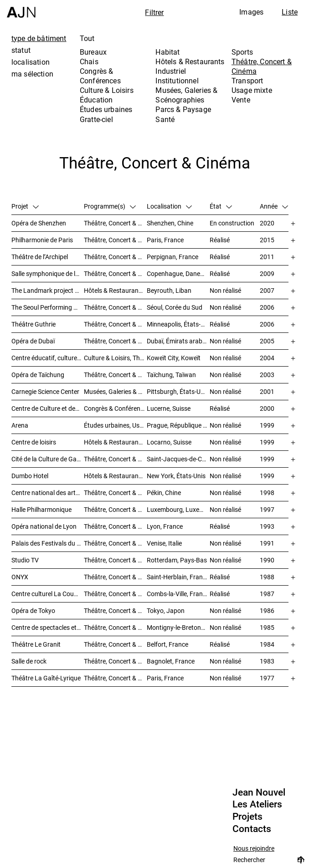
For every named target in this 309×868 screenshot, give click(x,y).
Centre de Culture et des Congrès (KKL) (48, 408)
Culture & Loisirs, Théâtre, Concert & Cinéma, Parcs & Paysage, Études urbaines (115, 358)
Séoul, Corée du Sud (175, 307)
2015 (267, 240)
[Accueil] (21, 9)
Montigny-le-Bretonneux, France (178, 627)
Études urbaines (106, 109)
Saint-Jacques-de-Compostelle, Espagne (178, 459)
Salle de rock (29, 661)
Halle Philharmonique (41, 509)
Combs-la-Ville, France (178, 594)
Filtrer (154, 12)
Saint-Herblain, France (178, 577)
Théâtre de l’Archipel (40, 257)
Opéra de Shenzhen (39, 223)
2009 (267, 273)
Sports (242, 52)
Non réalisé (225, 290)
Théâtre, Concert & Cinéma (262, 66)
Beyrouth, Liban (169, 290)
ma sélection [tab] (32, 74)
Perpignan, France (173, 257)
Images (251, 12)
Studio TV (25, 560)
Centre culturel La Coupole (48, 594)
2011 (267, 257)
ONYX (20, 577)
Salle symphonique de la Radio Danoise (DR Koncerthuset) (48, 273)
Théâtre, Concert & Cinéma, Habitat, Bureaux (115, 560)
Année (274, 206)
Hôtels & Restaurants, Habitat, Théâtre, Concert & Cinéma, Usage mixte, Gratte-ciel (115, 290)
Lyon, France (165, 526)
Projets (247, 817)
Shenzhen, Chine (170, 223)
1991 (267, 543)
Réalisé (220, 240)
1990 (267, 560)
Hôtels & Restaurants (190, 61)
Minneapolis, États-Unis (178, 324)
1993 (267, 526)
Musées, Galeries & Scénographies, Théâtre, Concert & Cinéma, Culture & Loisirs (115, 391)
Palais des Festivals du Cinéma (48, 543)
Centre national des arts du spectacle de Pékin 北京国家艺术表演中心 (48, 493)
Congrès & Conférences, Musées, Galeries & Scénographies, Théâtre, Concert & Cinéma (115, 408)
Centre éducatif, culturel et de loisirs (48, 358)
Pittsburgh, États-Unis (178, 391)
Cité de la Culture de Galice (48, 459)
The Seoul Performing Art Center (48, 307)
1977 (267, 678)
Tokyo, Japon (166, 610)
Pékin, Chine (164, 493)
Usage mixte (252, 90)
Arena (20, 425)
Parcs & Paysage (183, 109)
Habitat (167, 52)
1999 (267, 425)
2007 (267, 290)
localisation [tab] (31, 62)
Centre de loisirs (34, 442)
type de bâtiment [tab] (39, 38)
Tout (87, 38)
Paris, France (165, 240)
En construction (232, 223)
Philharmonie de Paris (42, 240)
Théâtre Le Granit (36, 644)
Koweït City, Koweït (174, 358)
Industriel (171, 71)
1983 (267, 661)
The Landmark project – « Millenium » (48, 290)
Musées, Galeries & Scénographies (186, 95)
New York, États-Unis (176, 476)
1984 (267, 644)
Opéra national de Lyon (44, 526)
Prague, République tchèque (178, 425)
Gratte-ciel (96, 119)
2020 (267, 223)
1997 (267, 509)
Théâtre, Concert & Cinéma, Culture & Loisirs (115, 493)
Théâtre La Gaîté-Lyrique (46, 678)
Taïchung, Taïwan (171, 375)
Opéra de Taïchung (38, 375)
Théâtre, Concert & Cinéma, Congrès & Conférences (115, 627)
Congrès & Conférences (100, 76)
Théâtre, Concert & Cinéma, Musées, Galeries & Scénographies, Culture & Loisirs (115, 459)
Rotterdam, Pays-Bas (177, 560)
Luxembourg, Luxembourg (178, 509)
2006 (267, 307)
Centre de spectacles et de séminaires (48, 627)
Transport (247, 81)
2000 (267, 408)
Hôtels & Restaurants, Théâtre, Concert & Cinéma (115, 476)
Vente (241, 100)
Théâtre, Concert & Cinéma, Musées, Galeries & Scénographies (115, 341)
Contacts (252, 829)
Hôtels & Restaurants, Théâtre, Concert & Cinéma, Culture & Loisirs (115, 442)
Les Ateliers (257, 804)
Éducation (96, 100)
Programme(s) (110, 206)
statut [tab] (21, 50)
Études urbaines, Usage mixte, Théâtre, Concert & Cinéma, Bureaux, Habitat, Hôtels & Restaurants (115, 425)
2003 (267, 375)
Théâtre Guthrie (33, 324)
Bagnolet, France (171, 661)
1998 (267, 493)
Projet (25, 206)
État (221, 206)
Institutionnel (177, 81)
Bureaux (93, 52)
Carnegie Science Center (45, 391)
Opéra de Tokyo (33, 610)
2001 (267, 391)
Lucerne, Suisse (169, 408)
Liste (290, 12)
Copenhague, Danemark (178, 273)
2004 (267, 358)
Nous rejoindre (254, 849)
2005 (267, 341)
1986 (267, 610)
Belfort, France (167, 644)
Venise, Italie (164, 543)
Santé (165, 119)
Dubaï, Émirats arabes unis (178, 341)
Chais (89, 61)
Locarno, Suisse (169, 442)
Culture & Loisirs (107, 90)
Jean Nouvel (259, 792)
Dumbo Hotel (30, 476)
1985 (267, 627)
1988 (267, 577)
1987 (267, 594)
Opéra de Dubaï (33, 341)
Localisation (169, 206)
